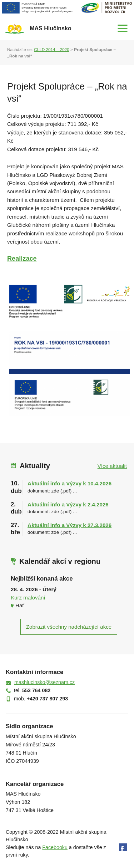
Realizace (22, 259)
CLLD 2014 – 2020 (52, 49)
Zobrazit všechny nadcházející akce (69, 627)
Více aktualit (112, 466)
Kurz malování (28, 598)
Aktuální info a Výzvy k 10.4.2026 (70, 483)
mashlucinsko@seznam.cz (44, 682)
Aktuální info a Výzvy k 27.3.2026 (70, 525)
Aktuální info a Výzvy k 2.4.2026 (68, 504)
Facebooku (55, 847)
